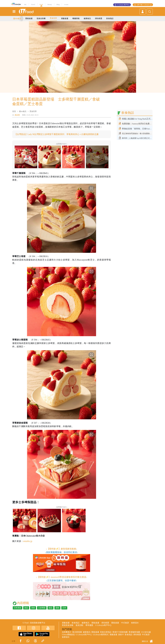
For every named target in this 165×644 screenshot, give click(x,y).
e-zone (66, 4)
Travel (33, 4)
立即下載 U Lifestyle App (144, 5)
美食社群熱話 (106, 632)
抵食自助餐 (41, 18)
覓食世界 (53, 18)
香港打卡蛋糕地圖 (120, 632)
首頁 (14, 111)
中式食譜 (125, 623)
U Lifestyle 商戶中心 (123, 5)
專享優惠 (89, 625)
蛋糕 (57, 608)
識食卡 (121, 635)
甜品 (26, 608)
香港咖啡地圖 (134, 632)
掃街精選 (99, 18)
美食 (33, 608)
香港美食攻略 (68, 625)
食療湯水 (135, 623)
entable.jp (28, 541)
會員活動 (79, 625)
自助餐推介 (67, 632)
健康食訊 (87, 18)
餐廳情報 (76, 18)
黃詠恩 (17, 115)
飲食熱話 (110, 18)
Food (41, 4)
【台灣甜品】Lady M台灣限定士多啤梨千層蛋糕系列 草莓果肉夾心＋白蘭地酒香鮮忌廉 (57, 134)
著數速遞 (65, 18)
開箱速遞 (29, 18)
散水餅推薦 (77, 632)
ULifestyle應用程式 (101, 635)
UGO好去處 (146, 632)
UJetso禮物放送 (68, 635)
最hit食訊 (23, 111)
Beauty (50, 4)
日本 (64, 608)
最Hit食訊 (17, 19)
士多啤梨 (42, 608)
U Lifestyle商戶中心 (103, 625)
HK (25, 4)
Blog (58, 4)
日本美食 (17, 608)
